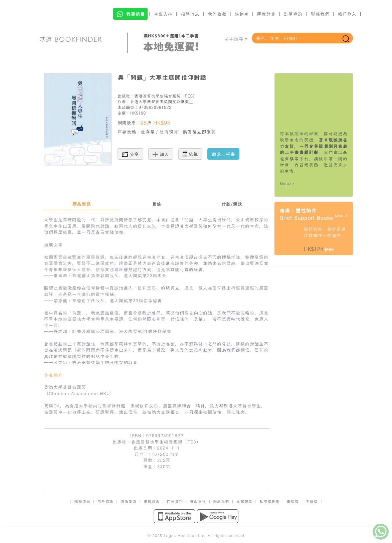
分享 (130, 154)
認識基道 (129, 501)
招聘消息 (190, 14)
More (341, 216)
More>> (287, 184)
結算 (190, 154)
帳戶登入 (347, 14)
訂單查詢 (293, 14)
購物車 (242, 14)
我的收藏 (217, 14)
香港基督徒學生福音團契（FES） (166, 96)
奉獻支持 (163, 14)
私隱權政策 (269, 501)
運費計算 (266, 14)
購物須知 (82, 501)
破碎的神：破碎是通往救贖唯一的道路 (325, 232)
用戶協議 (106, 501)
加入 (161, 154)
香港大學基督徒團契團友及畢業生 (162, 101)
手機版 (312, 501)
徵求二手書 (223, 154)
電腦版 (292, 501)
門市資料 (175, 501)
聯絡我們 (320, 14)
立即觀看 (244, 501)
